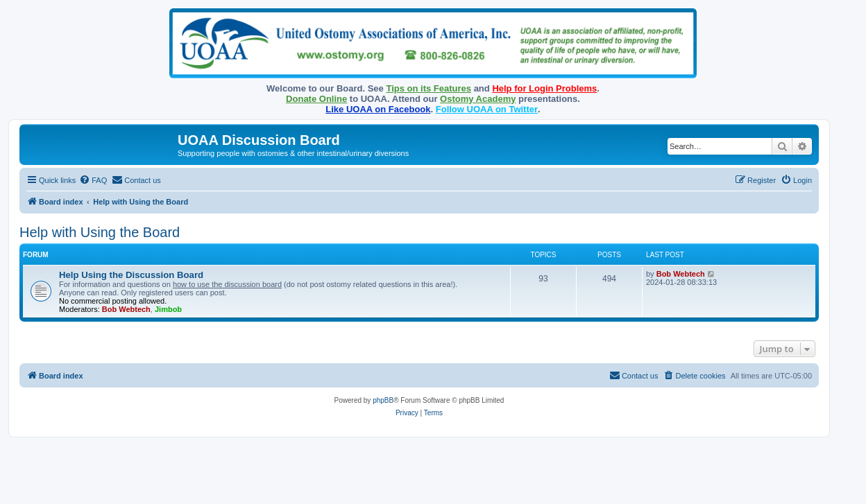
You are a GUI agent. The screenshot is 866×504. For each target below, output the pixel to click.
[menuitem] (93, 180)
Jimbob (168, 309)
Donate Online (316, 99)
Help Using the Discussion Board (131, 275)
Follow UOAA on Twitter (487, 109)
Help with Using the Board (100, 232)
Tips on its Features (428, 88)
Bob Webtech (126, 309)
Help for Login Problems (544, 88)
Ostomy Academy (478, 99)
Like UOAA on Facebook (378, 109)
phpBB (383, 400)
